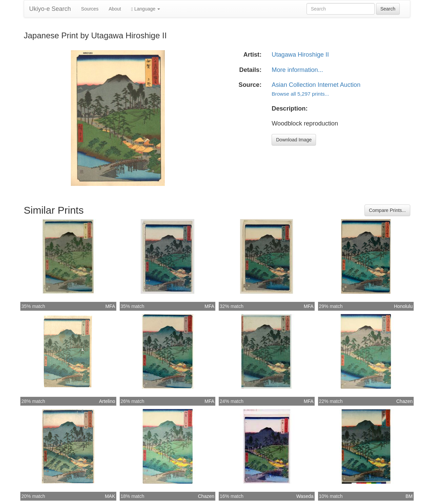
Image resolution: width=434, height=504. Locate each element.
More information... (297, 70)
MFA (110, 306)
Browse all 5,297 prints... (300, 94)
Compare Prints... (387, 210)
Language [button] (146, 9)
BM (409, 496)
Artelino (107, 401)
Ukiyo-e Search (50, 9)
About (115, 9)
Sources (90, 9)
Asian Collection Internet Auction (316, 85)
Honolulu (403, 306)
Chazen (405, 401)
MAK (110, 496)
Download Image (294, 140)
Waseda (305, 496)
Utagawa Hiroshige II (300, 55)
